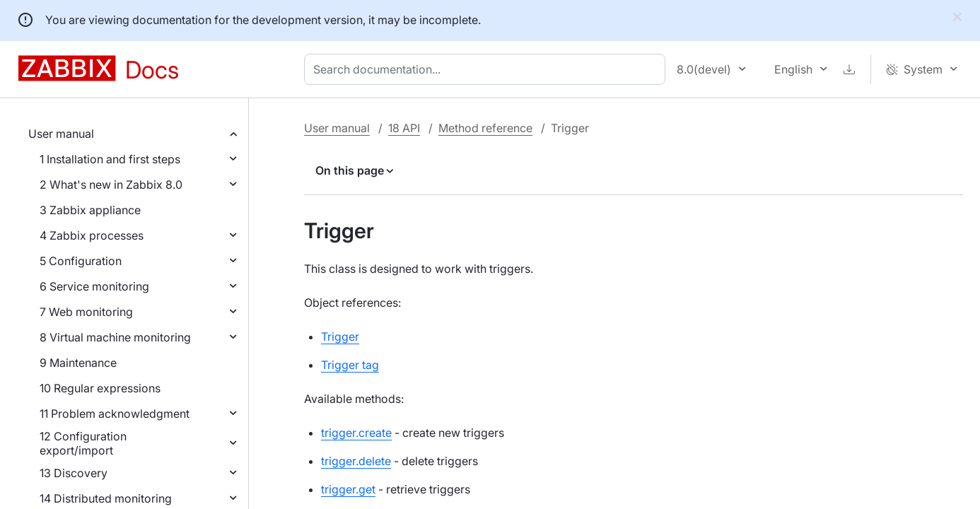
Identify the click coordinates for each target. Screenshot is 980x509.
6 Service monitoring (94, 286)
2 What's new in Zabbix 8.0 (111, 185)
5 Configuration (81, 261)
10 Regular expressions (100, 388)
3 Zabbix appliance (90, 210)
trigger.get (348, 489)
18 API (404, 128)
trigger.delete (356, 461)
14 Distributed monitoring (106, 498)
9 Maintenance (78, 363)
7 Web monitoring (86, 312)
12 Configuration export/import (83, 443)
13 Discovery (74, 473)
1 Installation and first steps (110, 159)
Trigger (340, 337)
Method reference (485, 128)
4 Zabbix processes (92, 235)
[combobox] (488, 69)
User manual (61, 134)
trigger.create (356, 433)
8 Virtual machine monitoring (115, 337)
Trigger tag (350, 365)
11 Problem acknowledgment (115, 414)
